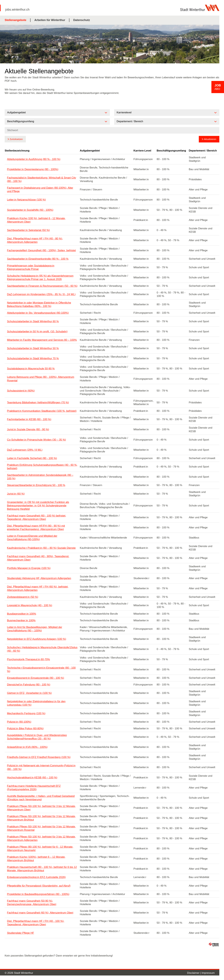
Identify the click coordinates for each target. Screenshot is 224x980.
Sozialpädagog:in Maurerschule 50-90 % (31, 369)
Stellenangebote (15, 20)
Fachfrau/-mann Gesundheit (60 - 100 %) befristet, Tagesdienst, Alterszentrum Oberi (37, 517)
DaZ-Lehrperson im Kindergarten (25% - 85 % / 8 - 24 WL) (41, 294)
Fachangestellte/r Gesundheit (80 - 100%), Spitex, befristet (41, 250)
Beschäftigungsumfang (171, 151)
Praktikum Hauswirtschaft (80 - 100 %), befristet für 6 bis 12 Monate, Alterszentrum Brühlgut (42, 869)
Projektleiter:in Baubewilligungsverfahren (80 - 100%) (38, 894)
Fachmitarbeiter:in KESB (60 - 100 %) (29, 419)
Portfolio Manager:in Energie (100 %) (29, 568)
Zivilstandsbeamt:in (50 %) (23, 597)
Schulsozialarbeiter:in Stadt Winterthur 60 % (33, 321)
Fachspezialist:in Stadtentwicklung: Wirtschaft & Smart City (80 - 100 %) (42, 179)
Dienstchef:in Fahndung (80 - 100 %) (29, 685)
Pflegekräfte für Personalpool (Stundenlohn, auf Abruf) (39, 886)
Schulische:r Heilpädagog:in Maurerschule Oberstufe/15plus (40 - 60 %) (42, 649)
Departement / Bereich (203, 151)
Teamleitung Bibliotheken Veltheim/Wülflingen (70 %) (38, 403)
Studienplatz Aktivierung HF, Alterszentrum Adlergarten (39, 578)
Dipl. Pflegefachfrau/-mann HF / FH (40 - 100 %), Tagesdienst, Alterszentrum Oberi (36, 923)
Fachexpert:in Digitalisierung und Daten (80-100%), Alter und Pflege (40, 190)
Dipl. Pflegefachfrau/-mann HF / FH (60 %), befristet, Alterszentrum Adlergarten (38, 588)
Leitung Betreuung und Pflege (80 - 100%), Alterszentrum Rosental (41, 379)
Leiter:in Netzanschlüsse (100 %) (26, 200)
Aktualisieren (210, 139)
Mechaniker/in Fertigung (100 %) (26, 713)
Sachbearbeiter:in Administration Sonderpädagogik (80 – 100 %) (40, 477)
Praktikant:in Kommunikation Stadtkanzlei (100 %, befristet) (42, 411)
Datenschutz (82, 20)
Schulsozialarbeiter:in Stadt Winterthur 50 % (33, 348)
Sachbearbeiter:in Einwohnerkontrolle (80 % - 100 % (38, 259)
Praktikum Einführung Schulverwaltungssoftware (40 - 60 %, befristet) (42, 467)
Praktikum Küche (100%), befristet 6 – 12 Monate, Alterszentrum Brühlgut (36, 859)
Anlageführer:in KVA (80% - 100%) (27, 747)
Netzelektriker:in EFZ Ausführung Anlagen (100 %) (37, 639)
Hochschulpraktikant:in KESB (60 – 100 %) (32, 778)
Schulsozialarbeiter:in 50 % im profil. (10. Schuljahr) (37, 332)
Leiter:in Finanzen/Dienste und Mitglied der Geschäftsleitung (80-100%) (32, 538)
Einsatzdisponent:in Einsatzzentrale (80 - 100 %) (36, 678)
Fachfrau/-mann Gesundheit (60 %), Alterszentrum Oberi (40, 913)
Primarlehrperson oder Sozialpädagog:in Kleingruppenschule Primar (31, 267)
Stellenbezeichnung (17, 151)
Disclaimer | (194, 973)
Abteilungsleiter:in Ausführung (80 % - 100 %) (34, 159)
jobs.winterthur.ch (17, 9)
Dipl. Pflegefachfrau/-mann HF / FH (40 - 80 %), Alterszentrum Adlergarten (35, 240)
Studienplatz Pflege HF (21, 933)
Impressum (208, 973)
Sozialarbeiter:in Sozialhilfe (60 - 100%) (30, 210)
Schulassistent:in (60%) (21, 391)
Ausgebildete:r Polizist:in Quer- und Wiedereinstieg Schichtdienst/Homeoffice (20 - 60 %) (37, 737)
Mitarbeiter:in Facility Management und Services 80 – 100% (42, 340)
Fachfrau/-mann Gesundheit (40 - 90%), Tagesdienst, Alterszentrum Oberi (38, 558)
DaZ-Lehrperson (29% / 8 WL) (25, 450)
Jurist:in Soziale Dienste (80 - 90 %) (28, 429)
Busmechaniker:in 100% (21, 620)
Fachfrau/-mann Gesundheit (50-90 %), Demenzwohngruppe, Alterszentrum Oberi (32, 903)
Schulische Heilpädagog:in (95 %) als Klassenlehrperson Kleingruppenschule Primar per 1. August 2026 (40, 277)
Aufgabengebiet (90, 151)
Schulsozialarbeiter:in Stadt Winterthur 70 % (33, 358)
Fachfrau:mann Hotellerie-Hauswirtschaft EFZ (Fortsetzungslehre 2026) (34, 788)
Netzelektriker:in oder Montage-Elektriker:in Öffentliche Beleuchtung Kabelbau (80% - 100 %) (39, 304)
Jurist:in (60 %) (16, 494)
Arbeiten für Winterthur (50, 20)
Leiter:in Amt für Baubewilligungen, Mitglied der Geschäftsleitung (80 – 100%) (35, 629)
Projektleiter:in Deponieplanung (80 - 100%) (33, 169)
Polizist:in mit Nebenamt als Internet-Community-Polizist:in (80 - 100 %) (41, 767)
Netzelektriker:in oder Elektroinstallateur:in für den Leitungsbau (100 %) (36, 703)
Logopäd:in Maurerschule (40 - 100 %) (30, 605)
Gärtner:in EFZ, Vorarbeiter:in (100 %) (29, 693)
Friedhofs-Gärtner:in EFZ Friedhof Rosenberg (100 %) (39, 757)
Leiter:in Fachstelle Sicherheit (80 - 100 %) (32, 458)
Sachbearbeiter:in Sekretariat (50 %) (28, 230)
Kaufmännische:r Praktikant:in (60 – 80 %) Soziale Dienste (41, 548)
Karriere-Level (142, 151)
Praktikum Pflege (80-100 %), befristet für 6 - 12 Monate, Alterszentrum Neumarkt (40, 849)
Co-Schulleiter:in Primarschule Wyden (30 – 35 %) (36, 440)
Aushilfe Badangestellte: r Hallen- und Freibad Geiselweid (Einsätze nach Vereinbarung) (41, 798)
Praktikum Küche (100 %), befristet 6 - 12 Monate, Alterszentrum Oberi (36, 220)
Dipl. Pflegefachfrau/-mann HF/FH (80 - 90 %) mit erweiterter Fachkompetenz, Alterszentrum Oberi (36, 528)
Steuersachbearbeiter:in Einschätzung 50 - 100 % (36, 485)
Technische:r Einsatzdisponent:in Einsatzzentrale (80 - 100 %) (41, 669)
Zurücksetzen (16, 139)
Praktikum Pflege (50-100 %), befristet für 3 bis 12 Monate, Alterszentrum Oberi (41, 808)
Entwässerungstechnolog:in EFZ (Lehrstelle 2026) (36, 877)
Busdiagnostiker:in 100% (22, 614)
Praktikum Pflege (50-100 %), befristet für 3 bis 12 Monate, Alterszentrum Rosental (41, 828)
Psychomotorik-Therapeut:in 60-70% (28, 659)
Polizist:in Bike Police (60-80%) (25, 729)
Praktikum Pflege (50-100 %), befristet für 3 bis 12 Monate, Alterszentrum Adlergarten (41, 838)
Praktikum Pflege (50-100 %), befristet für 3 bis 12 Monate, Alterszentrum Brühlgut (41, 818)
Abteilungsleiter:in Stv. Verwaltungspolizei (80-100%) (38, 313)
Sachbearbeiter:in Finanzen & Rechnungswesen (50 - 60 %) (42, 286)
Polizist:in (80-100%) (19, 722)
